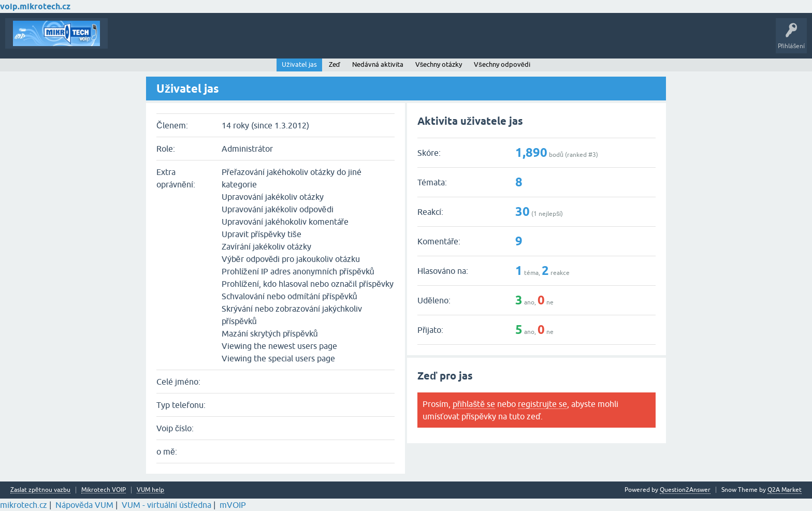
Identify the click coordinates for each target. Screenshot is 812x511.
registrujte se (542, 404)
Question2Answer (685, 490)
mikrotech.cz (24, 505)
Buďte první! (165, 41)
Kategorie (257, 41)
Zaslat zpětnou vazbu (40, 490)
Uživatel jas (299, 64)
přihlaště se (474, 404)
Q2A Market (785, 490)
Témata (126, 41)
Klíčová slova (213, 41)
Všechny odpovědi (502, 64)
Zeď (335, 64)
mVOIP (233, 505)
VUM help (150, 490)
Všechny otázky (439, 64)
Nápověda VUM (84, 505)
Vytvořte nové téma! (313, 41)
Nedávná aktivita (378, 64)
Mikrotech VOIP (104, 490)
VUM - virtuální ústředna (166, 505)
